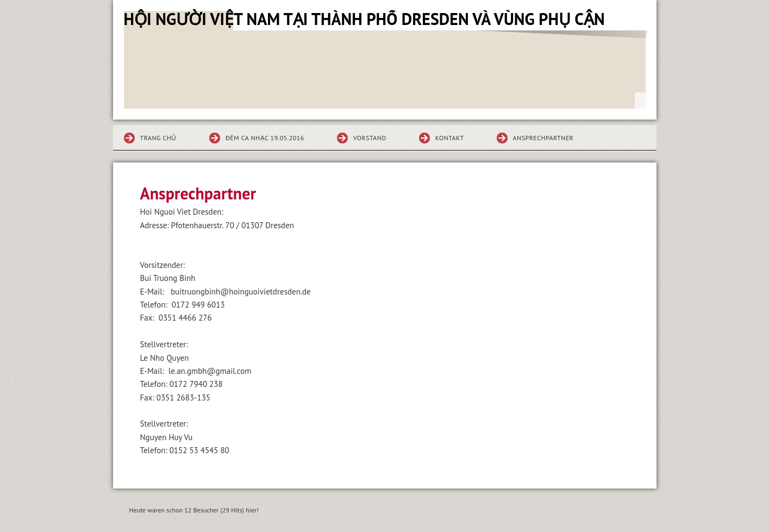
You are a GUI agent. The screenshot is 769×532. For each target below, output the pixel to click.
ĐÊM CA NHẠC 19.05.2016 (265, 138)
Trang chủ (158, 138)
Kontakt (450, 138)
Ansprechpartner (543, 138)
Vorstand (370, 138)
